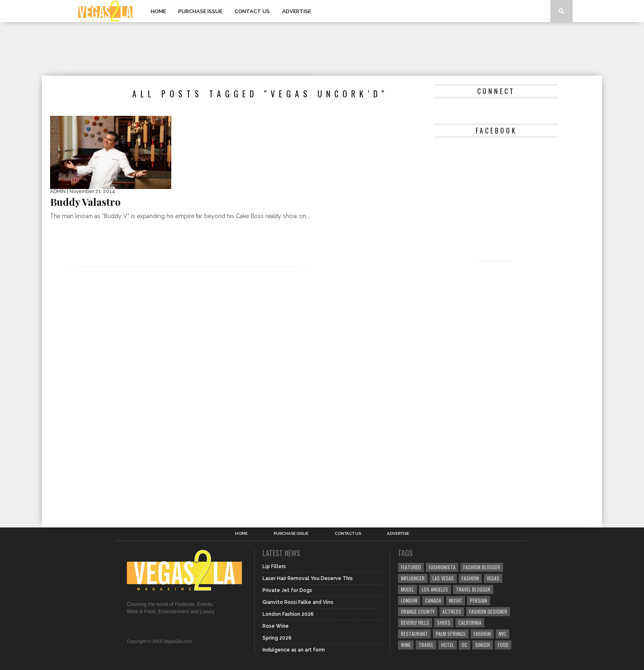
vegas (493, 578)
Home (158, 11)
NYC (503, 634)
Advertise (297, 11)
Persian (478, 600)
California (470, 623)
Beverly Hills (415, 623)
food (503, 645)
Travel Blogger (473, 589)
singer (483, 645)
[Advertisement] (322, 49)
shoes (444, 623)
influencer (413, 578)
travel (426, 645)
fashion (482, 634)
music (455, 600)
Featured (411, 567)
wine (406, 645)
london (409, 600)
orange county (418, 611)
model (407, 589)
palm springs (451, 634)
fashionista (442, 567)
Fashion (470, 578)
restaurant (414, 634)
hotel (447, 645)
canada (433, 600)
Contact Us (252, 11)
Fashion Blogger (482, 567)
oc (465, 645)
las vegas (443, 578)
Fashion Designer (488, 611)
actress (452, 611)
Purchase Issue (200, 11)
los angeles (435, 589)
